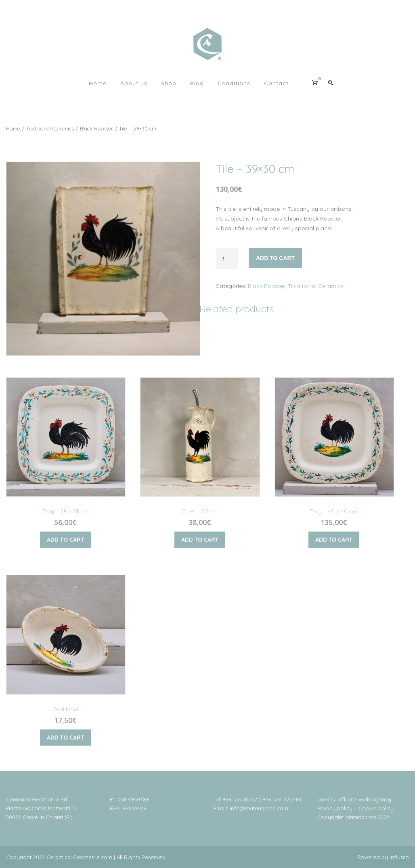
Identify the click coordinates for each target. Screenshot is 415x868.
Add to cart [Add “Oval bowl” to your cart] (65, 738)
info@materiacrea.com (259, 808)
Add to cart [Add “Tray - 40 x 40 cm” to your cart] (334, 540)
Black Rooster (96, 128)
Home (98, 83)
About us (134, 83)
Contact (276, 83)
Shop (169, 83)
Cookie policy (376, 808)
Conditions (234, 83)
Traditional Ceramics (50, 128)
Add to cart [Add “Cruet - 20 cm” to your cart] (200, 540)
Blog (197, 83)
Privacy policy (335, 808)
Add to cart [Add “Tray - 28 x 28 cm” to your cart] (65, 540)
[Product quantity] (227, 259)
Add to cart (275, 258)
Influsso (399, 857)
